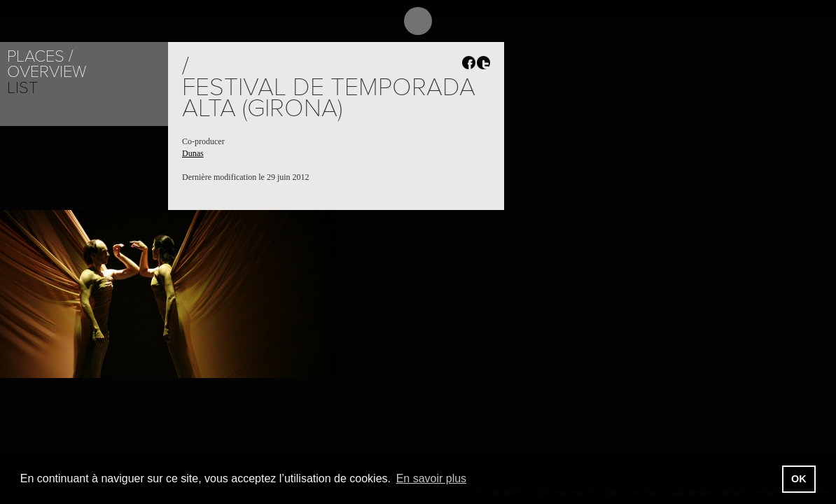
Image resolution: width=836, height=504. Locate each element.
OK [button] (799, 479)
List (22, 88)
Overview (47, 72)
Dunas (193, 153)
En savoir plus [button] (432, 478)
